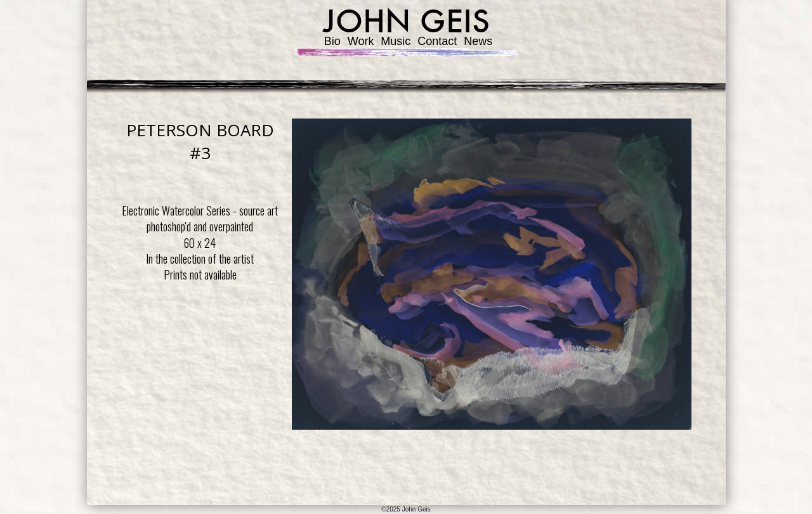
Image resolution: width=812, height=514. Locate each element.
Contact (437, 41)
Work (361, 41)
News (478, 41)
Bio (332, 41)
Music (396, 41)
